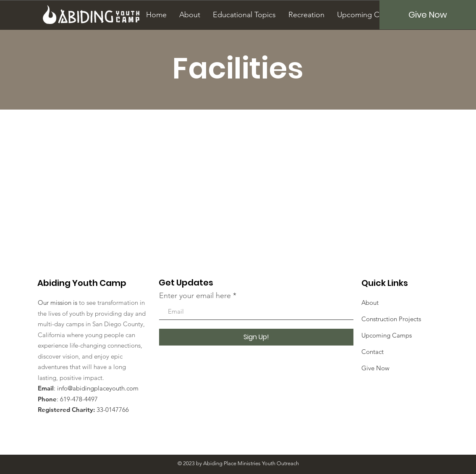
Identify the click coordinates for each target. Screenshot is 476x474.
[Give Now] (428, 15)
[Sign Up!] (256, 337)
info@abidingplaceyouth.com (98, 388)
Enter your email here (195, 296)
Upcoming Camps (387, 335)
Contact (373, 352)
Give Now (375, 368)
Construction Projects (391, 319)
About (370, 302)
